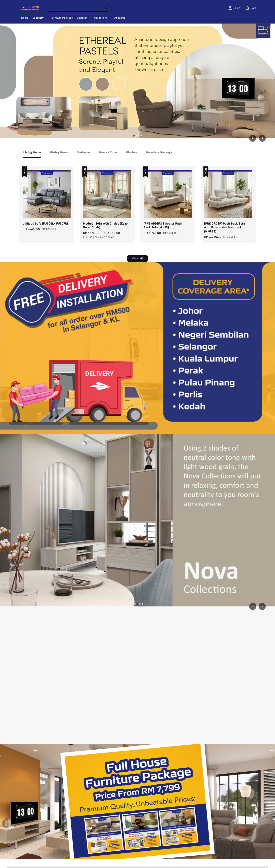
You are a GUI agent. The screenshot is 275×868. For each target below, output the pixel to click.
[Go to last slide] (253, 138)
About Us (120, 18)
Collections (101, 18)
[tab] (134, 136)
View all (137, 258)
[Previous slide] (253, 606)
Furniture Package (62, 18)
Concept (82, 18)
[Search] (106, 8)
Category (38, 18)
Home (25, 18)
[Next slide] (262, 138)
